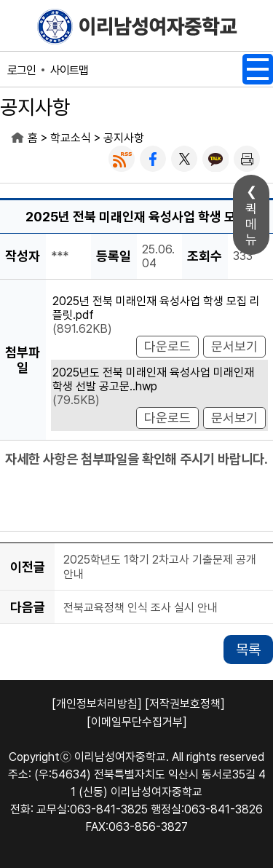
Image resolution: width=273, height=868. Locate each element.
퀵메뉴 (251, 224)
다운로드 (167, 346)
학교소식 (71, 138)
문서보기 (234, 346)
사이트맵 (69, 70)
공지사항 (124, 138)
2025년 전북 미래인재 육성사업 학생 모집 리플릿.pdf (156, 308)
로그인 (21, 70)
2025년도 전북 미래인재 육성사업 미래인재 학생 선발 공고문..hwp (153, 379)
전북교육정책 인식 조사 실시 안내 (141, 608)
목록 (248, 650)
